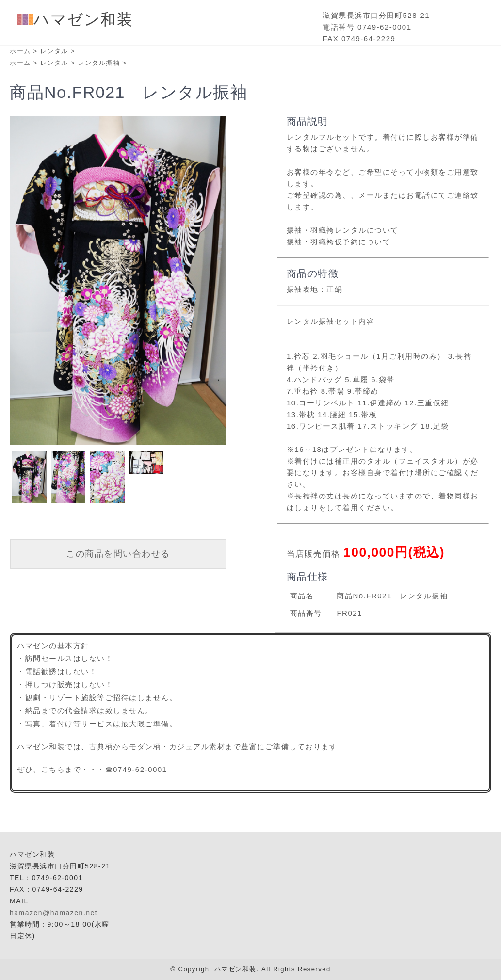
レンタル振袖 (99, 63)
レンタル (54, 51)
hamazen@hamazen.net (54, 913)
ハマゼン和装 (75, 19)
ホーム (20, 51)
